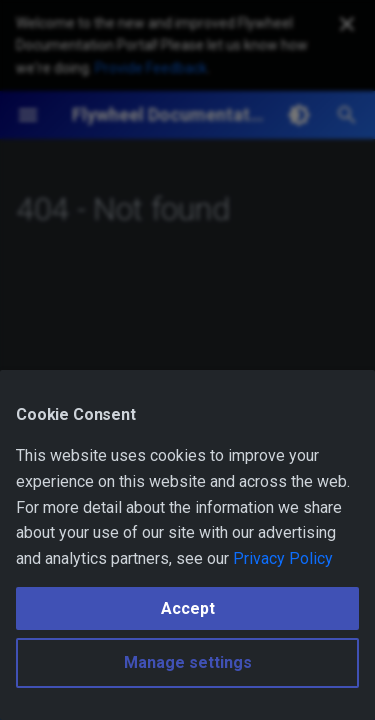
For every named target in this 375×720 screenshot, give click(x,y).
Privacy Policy (283, 558)
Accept (188, 608)
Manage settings (188, 662)
